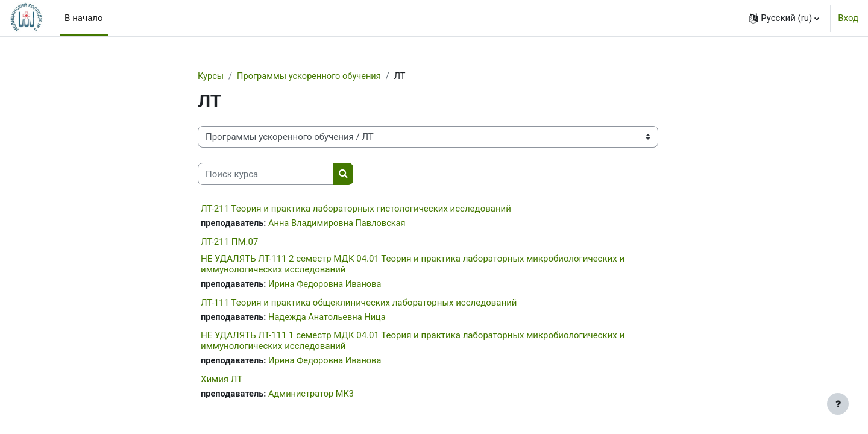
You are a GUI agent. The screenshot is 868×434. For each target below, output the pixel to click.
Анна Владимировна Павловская (341, 224)
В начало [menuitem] (83, 18)
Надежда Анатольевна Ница (330, 319)
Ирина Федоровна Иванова (328, 285)
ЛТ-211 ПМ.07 (229, 242)
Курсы (211, 77)
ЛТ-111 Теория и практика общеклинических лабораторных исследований (359, 304)
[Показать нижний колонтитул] (838, 404)
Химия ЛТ (222, 382)
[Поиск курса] (266, 175)
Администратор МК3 (314, 397)
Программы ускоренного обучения (312, 77)
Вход (848, 18)
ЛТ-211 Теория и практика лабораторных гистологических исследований (356, 209)
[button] (784, 18)
